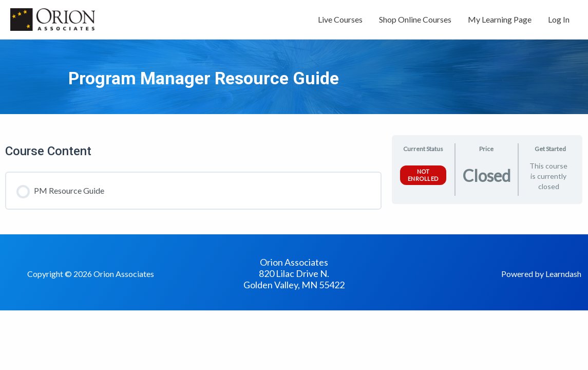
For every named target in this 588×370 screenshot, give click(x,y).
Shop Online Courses (415, 19)
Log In (559, 19)
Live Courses (340, 19)
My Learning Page (500, 19)
